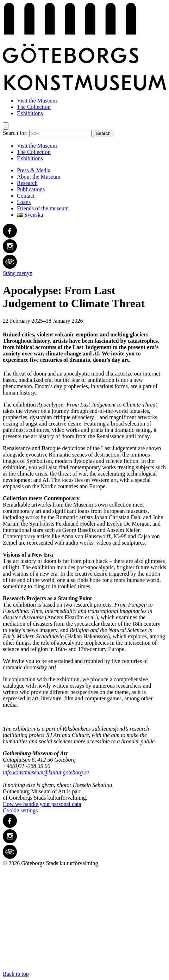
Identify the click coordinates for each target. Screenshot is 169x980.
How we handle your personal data (42, 804)
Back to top (84, 922)
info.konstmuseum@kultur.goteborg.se (46, 772)
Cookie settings (20, 810)
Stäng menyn (18, 273)
